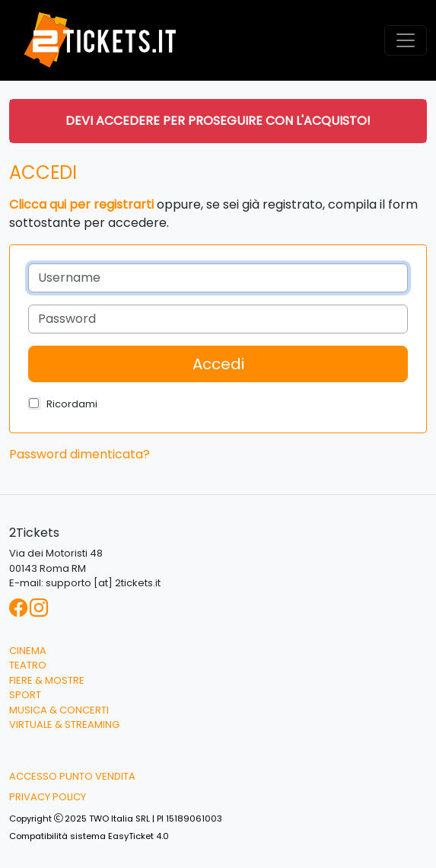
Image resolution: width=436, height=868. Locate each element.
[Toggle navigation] (406, 40)
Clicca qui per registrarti (81, 204)
